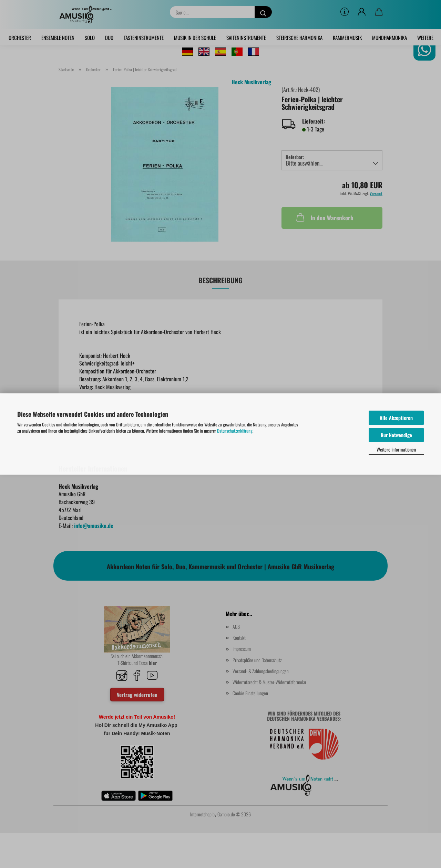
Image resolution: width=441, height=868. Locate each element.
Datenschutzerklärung (235, 431)
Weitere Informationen (396, 449)
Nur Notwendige (396, 435)
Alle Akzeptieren (396, 418)
